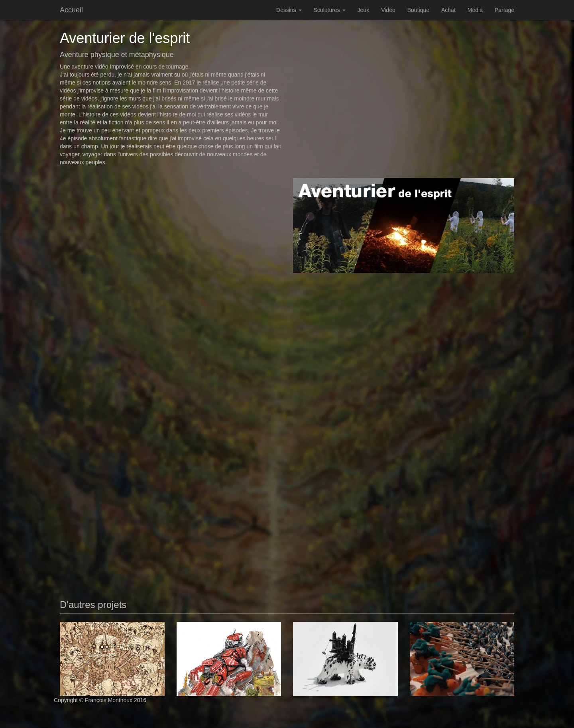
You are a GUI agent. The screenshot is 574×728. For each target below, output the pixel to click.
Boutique (418, 10)
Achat (448, 10)
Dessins (289, 10)
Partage (504, 10)
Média (475, 10)
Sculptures (330, 10)
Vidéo (388, 10)
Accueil (71, 10)
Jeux (364, 10)
